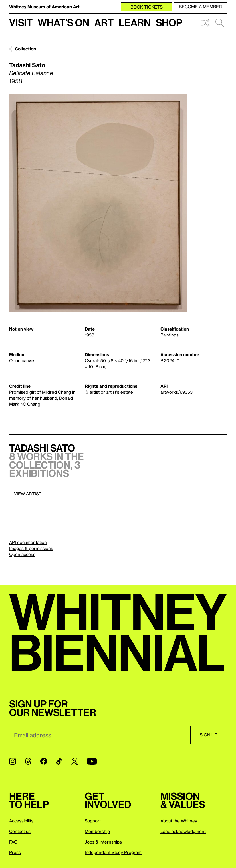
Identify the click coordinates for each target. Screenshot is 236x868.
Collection (25, 49)
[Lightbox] (98, 203)
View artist (28, 494)
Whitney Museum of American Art (44, 7)
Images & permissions (31, 548)
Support (93, 821)
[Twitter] (75, 761)
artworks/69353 (177, 392)
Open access (22, 554)
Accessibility (21, 821)
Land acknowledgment (183, 831)
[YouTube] (92, 761)
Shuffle (205, 23)
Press (15, 852)
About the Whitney (179, 821)
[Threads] (28, 761)
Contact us (20, 831)
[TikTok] (59, 761)
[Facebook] (44, 761)
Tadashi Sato (27, 65)
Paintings (170, 335)
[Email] (100, 735)
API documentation (28, 542)
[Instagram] (13, 761)
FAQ (13, 842)
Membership (97, 831)
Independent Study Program (113, 852)
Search (220, 23)
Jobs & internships (103, 842)
